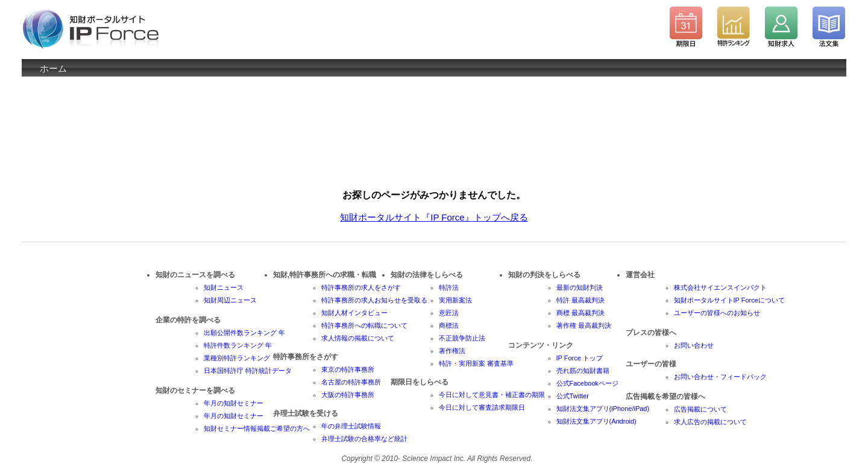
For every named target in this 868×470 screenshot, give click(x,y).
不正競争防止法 (462, 338)
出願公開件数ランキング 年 (244, 333)
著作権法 (452, 351)
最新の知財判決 (580, 287)
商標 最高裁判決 (580, 313)
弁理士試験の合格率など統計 (364, 439)
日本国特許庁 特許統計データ (248, 371)
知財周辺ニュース (230, 300)
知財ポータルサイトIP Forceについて (729, 300)
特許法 (449, 287)
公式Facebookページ (587, 383)
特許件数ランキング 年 (238, 345)
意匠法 (449, 313)
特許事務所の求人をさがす (361, 287)
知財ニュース (224, 287)
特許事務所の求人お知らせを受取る (374, 300)
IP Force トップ (580, 358)
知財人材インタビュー (354, 313)
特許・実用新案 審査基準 (476, 363)
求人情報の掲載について (358, 338)
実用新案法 (455, 300)
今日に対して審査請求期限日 (482, 407)
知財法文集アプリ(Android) (596, 421)
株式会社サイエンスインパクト (720, 287)
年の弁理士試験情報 (351, 426)
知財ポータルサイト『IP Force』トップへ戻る (434, 217)
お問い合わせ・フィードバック (720, 377)
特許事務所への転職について (364, 325)
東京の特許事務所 (348, 369)
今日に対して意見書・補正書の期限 (492, 395)
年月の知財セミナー (234, 403)
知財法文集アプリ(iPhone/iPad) (603, 409)
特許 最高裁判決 (580, 300)
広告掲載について (700, 409)
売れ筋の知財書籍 (583, 371)
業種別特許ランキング (237, 358)
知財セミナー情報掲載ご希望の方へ (257, 428)
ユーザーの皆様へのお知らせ (717, 313)
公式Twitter (573, 396)
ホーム (53, 68)
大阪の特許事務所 (348, 395)
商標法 (449, 325)
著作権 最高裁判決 (584, 325)
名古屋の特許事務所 (351, 382)
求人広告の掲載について (710, 422)
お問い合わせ (694, 345)
